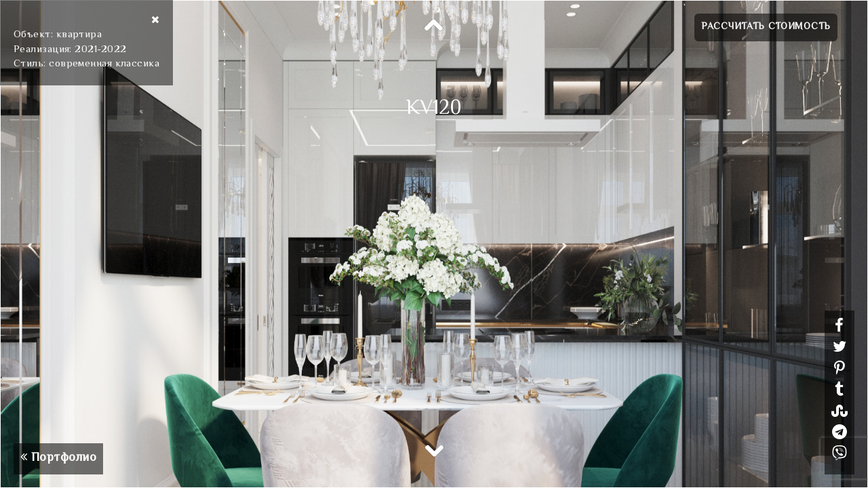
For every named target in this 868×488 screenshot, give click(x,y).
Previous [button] (434, 26)
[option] (434, 244)
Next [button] (434, 450)
